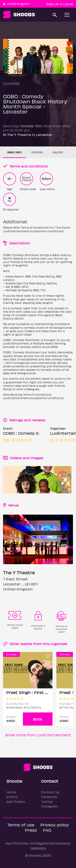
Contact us (50, 792)
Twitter (47, 802)
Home (11, 792)
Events (12, 797)
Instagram (50, 806)
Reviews (37, 152)
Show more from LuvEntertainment (38, 735)
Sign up (52, 4)
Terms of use (21, 825)
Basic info (14, 152)
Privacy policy (55, 825)
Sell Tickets (16, 802)
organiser (59, 644)
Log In (68, 4)
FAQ (47, 830)
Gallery (58, 152)
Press (31, 830)
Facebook (49, 797)
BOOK (38, 719)
